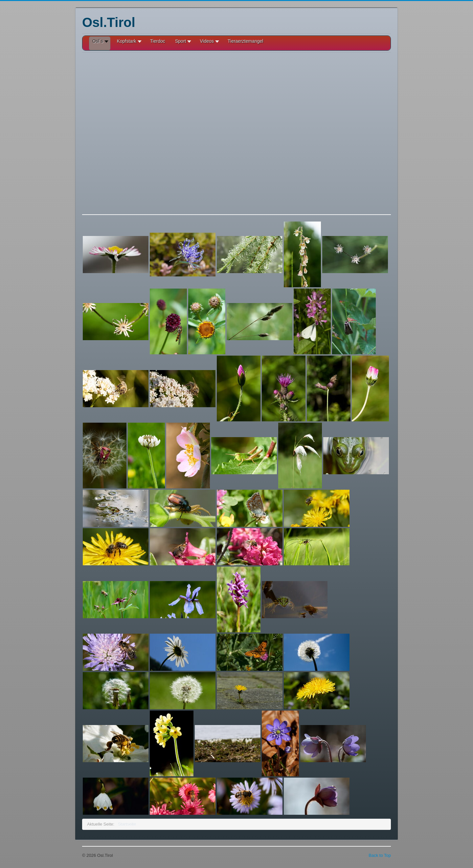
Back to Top (380, 855)
